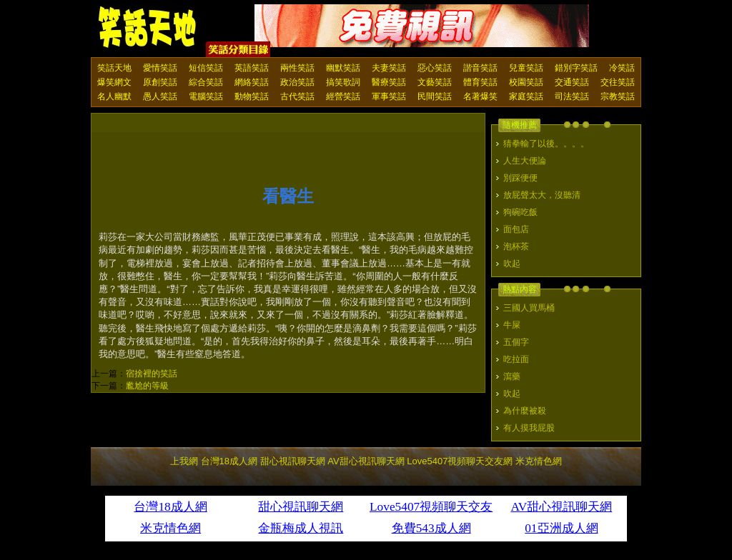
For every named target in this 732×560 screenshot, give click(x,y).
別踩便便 (520, 178)
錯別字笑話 (576, 68)
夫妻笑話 (389, 68)
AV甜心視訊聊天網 (366, 461)
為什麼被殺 (525, 411)
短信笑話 (206, 68)
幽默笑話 (343, 68)
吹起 (512, 264)
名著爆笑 (480, 96)
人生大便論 (525, 161)
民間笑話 (435, 96)
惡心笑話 (435, 68)
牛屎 (512, 325)
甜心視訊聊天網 (293, 461)
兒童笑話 (526, 68)
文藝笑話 (435, 82)
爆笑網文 (114, 82)
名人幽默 (114, 96)
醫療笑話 (389, 82)
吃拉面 (516, 359)
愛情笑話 (160, 68)
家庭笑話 (526, 96)
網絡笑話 (252, 82)
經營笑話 (343, 96)
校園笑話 (526, 82)
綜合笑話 (206, 82)
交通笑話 (572, 82)
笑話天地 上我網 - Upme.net (148, 28)
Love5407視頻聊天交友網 (460, 461)
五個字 (516, 342)
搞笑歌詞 (343, 82)
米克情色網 (539, 461)
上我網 (184, 461)
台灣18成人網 (229, 461)
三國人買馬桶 (529, 308)
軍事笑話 (389, 96)
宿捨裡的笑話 (152, 374)
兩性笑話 (297, 68)
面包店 (516, 229)
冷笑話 (622, 68)
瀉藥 (512, 376)
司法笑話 (572, 96)
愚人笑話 (160, 96)
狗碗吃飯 (520, 212)
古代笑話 (297, 96)
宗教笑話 (618, 96)
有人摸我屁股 (529, 428)
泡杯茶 (516, 246)
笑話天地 (114, 68)
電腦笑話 (206, 96)
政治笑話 (297, 82)
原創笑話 (160, 82)
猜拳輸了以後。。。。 (546, 144)
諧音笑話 (480, 68)
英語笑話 (252, 68)
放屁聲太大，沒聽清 (542, 195)
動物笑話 (252, 96)
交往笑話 (618, 82)
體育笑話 (480, 82)
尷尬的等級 (147, 386)
